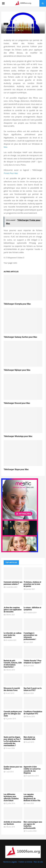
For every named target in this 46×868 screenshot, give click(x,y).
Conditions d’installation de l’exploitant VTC (33, 713)
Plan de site (38, 862)
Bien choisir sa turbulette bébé (30, 738)
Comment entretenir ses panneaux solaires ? (13, 583)
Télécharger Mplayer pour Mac (17, 370)
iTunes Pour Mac (11, 173)
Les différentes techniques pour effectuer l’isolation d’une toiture (11, 797)
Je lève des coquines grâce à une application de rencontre (13, 610)
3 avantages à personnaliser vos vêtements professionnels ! (30, 636)
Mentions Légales (10, 862)
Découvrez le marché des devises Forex (12, 689)
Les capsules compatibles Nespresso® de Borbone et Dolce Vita (32, 797)
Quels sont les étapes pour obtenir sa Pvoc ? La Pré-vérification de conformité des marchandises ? (12, 741)
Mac (5, 147)
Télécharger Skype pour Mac (16, 469)
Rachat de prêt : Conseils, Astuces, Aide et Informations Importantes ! (13, 664)
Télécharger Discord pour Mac (17, 403)
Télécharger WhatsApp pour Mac (18, 436)
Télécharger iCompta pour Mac (17, 304)
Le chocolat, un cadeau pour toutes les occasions (13, 635)
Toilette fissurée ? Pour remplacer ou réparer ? (33, 662)
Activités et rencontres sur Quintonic (12, 823)
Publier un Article (25, 862)
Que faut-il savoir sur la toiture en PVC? (33, 689)
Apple (6, 24)
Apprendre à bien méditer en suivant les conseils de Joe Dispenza (32, 770)
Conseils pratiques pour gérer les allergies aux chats (13, 714)
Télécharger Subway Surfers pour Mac (20, 337)
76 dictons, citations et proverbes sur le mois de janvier (32, 584)
